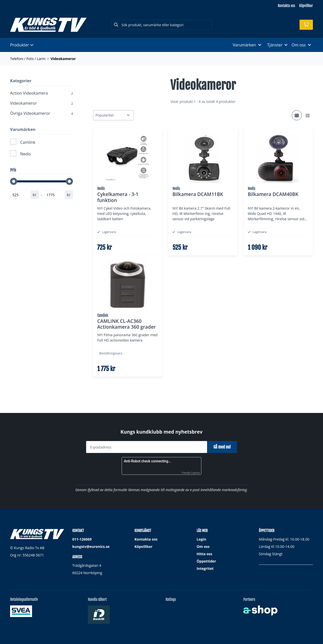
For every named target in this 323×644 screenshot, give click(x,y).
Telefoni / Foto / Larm (28, 59)
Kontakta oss (286, 6)
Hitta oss (204, 554)
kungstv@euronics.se (91, 547)
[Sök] (161, 25)
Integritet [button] (205, 569)
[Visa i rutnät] (297, 115)
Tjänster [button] (277, 45)
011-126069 (82, 539)
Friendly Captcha (191, 473)
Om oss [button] (301, 45)
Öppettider (206, 561)
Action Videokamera (42, 93)
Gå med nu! (224, 447)
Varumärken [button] (247, 45)
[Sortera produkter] (113, 115)
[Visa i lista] (308, 115)
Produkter (22, 45)
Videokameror (63, 59)
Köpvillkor (306, 6)
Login (201, 539)
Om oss (203, 547)
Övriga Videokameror (42, 113)
